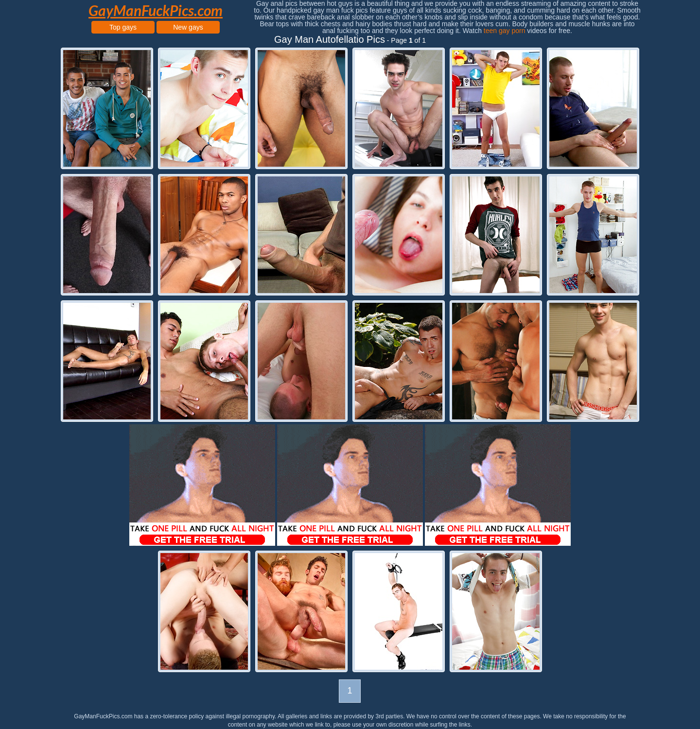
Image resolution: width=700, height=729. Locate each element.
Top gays (123, 27)
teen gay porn (505, 31)
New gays (188, 27)
